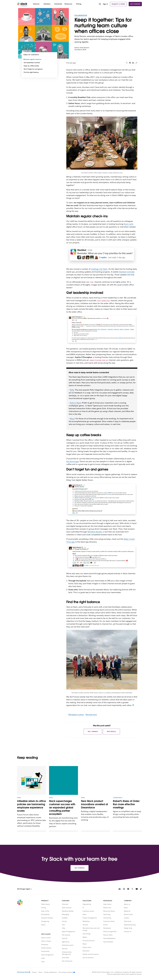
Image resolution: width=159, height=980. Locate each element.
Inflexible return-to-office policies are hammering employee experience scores (31, 806)
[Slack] (22, 4)
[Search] (100, 4)
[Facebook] (128, 889)
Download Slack (24, 972)
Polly (72, 390)
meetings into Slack (99, 269)
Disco (72, 419)
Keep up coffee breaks (31, 66)
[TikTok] (141, 889)
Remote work (91, 715)
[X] (132, 889)
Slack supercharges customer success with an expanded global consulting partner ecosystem (62, 808)
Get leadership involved (32, 63)
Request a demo (118, 4)
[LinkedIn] (120, 889)
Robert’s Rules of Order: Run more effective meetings (127, 804)
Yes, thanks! (93, 731)
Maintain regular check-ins (32, 59)
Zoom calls (128, 224)
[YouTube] (137, 889)
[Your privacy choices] (66, 972)
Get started (135, 4)
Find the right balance (31, 72)
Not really (111, 731)
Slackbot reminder (127, 272)
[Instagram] (124, 889)
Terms (40, 972)
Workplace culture (76, 715)
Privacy (34, 972)
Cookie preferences (50, 972)
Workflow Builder (95, 532)
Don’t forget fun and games (33, 69)
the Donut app (72, 461)
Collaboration (81, 15)
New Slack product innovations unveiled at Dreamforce (94, 804)
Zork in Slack (75, 403)
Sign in (105, 4)
